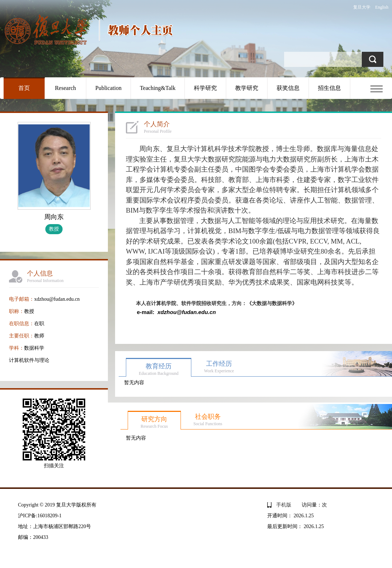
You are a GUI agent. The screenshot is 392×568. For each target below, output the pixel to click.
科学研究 (205, 88)
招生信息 (329, 88)
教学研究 (247, 88)
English (382, 7)
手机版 (284, 505)
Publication (108, 88)
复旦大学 (362, 7)
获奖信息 (288, 88)
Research (66, 88)
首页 (24, 88)
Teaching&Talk (158, 88)
